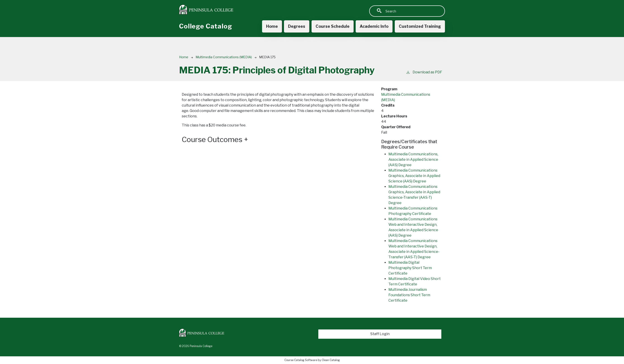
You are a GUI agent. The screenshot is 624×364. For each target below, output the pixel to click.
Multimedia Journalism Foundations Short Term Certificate (409, 295)
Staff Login (380, 334)
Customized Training (420, 26)
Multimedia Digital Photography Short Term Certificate (410, 268)
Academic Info (374, 26)
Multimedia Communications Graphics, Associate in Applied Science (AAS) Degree (414, 176)
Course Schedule (333, 26)
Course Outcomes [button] (215, 140)
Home (272, 26)
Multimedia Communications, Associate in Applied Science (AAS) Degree (413, 160)
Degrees (297, 26)
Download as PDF (424, 72)
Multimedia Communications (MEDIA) (224, 57)
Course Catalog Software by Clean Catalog (312, 360)
